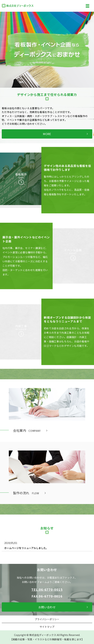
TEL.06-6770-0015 (47, 589)
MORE (47, 134)
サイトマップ (47, 627)
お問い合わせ (47, 607)
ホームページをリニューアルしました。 (26, 548)
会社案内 (27, 430)
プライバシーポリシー (47, 619)
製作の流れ (26, 493)
